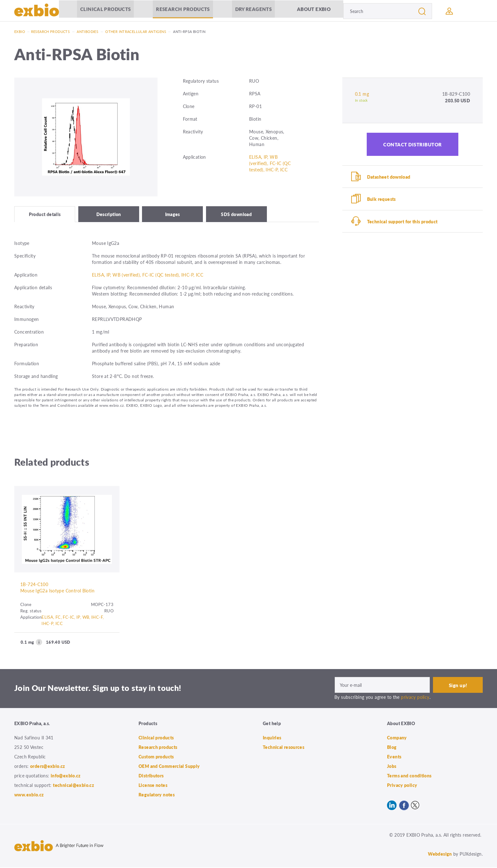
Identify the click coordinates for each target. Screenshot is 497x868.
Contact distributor (413, 144)
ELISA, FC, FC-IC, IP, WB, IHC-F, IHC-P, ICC (73, 621)
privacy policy (415, 698)
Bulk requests (381, 199)
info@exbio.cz (66, 776)
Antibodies (87, 32)
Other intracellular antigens (136, 32)
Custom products (156, 757)
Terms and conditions (409, 776)
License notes (153, 786)
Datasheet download (389, 177)
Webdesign (440, 854)
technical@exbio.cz (74, 786)
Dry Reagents (254, 11)
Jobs (392, 767)
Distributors (151, 776)
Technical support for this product (402, 222)
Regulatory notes (157, 795)
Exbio (20, 32)
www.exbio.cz (29, 795)
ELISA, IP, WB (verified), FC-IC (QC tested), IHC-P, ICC (270, 163)
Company (397, 738)
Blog (392, 748)
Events (394, 757)
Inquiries (272, 738)
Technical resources (284, 748)
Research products (183, 11)
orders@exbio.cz (48, 767)
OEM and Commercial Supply (169, 767)
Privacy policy (402, 786)
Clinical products (105, 11)
